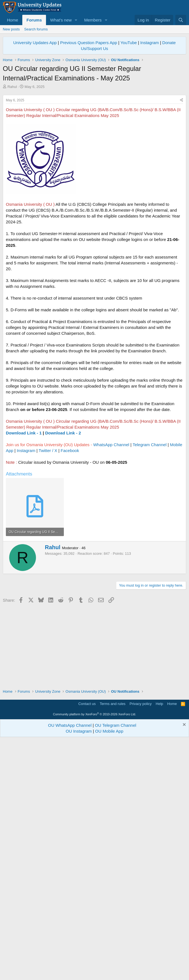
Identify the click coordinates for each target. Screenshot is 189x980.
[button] (76, 20)
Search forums (36, 29)
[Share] (181, 179)
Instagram (150, 43)
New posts (11, 29)
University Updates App (35, 43)
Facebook (70, 529)
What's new (61, 20)
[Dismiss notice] (184, 965)
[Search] (181, 20)
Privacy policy (141, 944)
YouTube (129, 43)
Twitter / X (48, 529)
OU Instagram (79, 971)
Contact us (87, 944)
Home (13, 20)
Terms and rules (113, 944)
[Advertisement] (94, 131)
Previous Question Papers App (89, 43)
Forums (34, 20)
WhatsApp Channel (111, 523)
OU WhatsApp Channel (70, 965)
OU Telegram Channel (116, 965)
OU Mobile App (109, 971)
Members (93, 20)
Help (160, 944)
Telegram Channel (150, 523)
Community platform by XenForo (94, 954)
